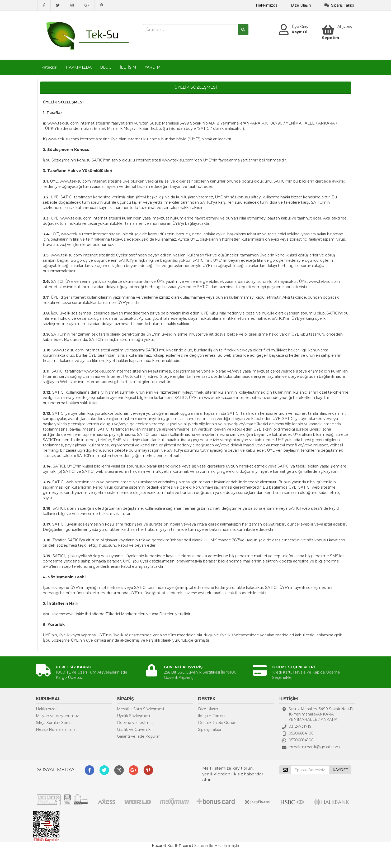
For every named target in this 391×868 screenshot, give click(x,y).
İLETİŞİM (128, 67)
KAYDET (340, 770)
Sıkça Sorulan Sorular (55, 723)
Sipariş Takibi (343, 5)
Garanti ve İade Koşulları (139, 736)
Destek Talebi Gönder (218, 723)
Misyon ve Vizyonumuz (57, 716)
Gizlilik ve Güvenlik (134, 729)
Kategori (49, 67)
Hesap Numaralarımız (56, 729)
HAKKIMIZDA (79, 67)
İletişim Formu (211, 716)
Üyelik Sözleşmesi (133, 716)
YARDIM (153, 67)
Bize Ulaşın (301, 5)
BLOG (106, 67)
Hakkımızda (267, 5)
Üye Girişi (300, 27)
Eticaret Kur (163, 846)
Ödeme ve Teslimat (135, 723)
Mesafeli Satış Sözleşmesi (140, 709)
